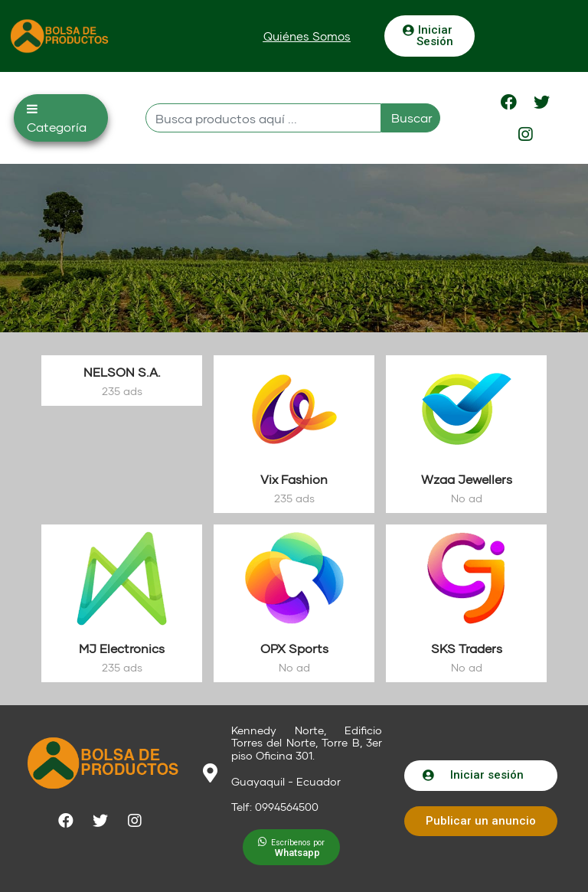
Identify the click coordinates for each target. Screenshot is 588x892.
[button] (307, 36)
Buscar (412, 118)
